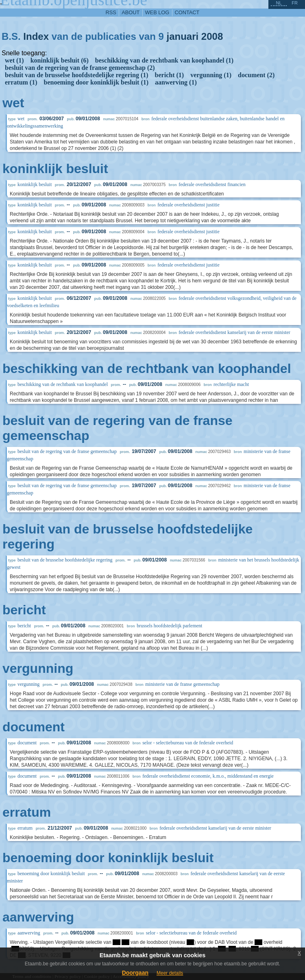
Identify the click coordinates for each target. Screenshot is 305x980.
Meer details (170, 973)
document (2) (256, 75)
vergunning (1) (211, 75)
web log (157, 12)
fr (295, 3)
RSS (111, 12)
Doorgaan (135, 973)
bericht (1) (170, 75)
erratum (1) (21, 82)
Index (36, 36)
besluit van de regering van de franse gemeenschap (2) (80, 68)
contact (187, 12)
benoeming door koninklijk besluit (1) (96, 82)
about (131, 12)
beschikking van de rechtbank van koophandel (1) (164, 60)
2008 (212, 36)
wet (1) (14, 60)
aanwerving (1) (176, 82)
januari (182, 36)
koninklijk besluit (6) (60, 60)
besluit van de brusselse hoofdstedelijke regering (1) (77, 75)
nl (279, 3)
